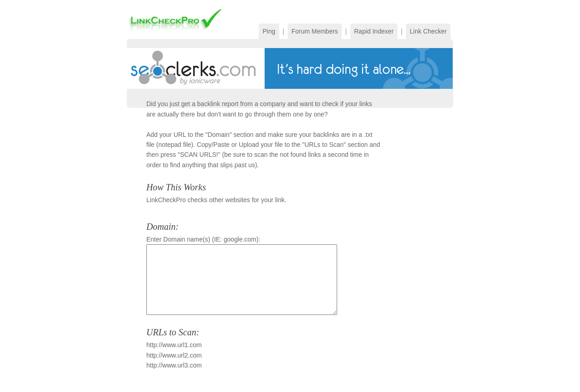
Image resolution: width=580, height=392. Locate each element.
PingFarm (176, 20)
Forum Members (315, 31)
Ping (269, 31)
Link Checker (428, 31)
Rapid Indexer (374, 31)
